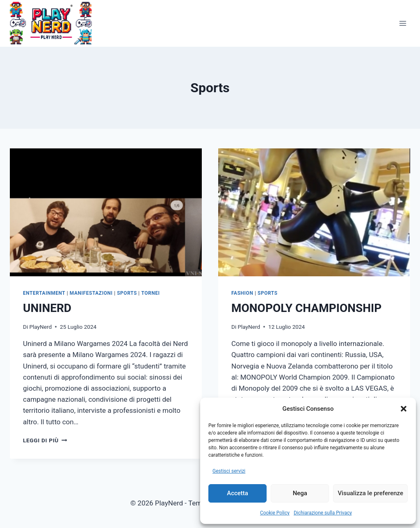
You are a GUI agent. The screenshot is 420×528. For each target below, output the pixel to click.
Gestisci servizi (229, 471)
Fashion (242, 293)
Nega (300, 493)
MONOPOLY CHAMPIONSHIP (306, 308)
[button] (404, 409)
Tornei (150, 293)
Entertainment (44, 293)
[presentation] (106, 212)
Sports (127, 293)
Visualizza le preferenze (370, 493)
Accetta (237, 493)
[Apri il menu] (403, 23)
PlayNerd (40, 327)
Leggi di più (45, 440)
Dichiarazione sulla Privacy (323, 513)
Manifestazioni (91, 293)
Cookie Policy (275, 513)
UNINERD (47, 308)
